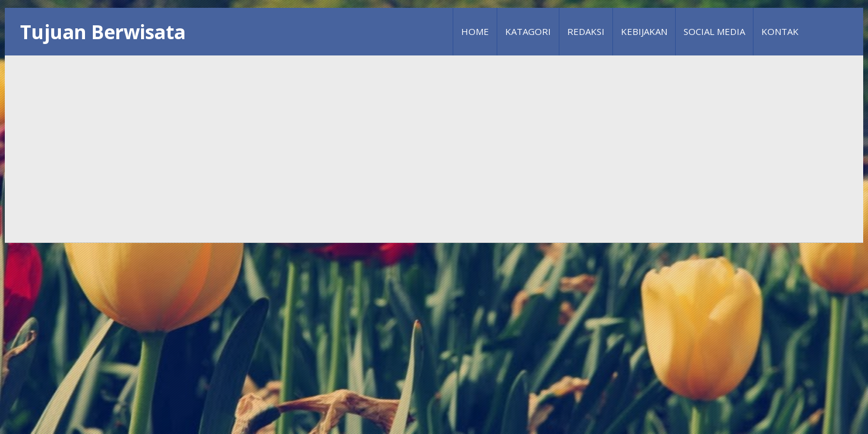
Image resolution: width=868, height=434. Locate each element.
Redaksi (586, 31)
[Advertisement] (434, 149)
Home (475, 31)
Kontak (780, 31)
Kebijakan (644, 31)
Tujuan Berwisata (103, 32)
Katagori (528, 31)
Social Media (714, 31)
